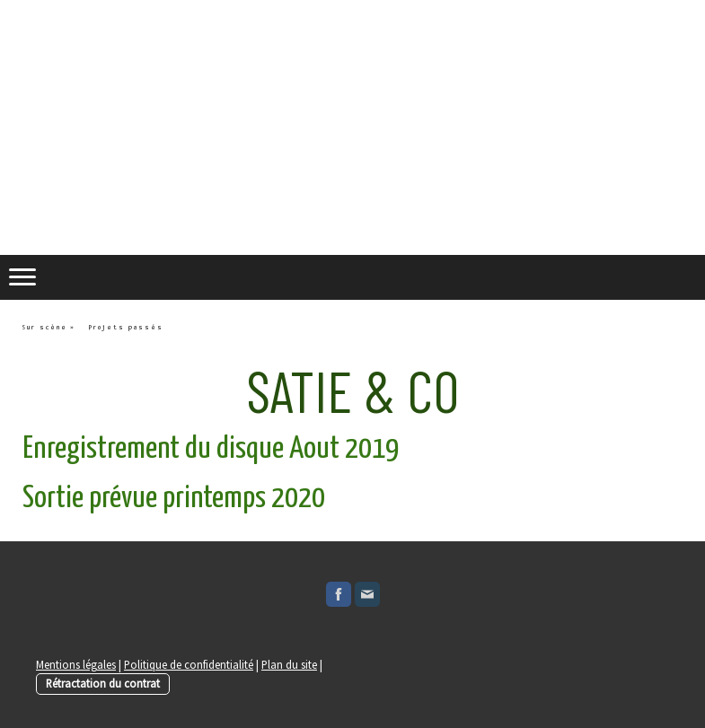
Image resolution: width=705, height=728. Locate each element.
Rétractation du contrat (103, 683)
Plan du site (289, 664)
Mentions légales (76, 664)
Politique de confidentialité (189, 664)
